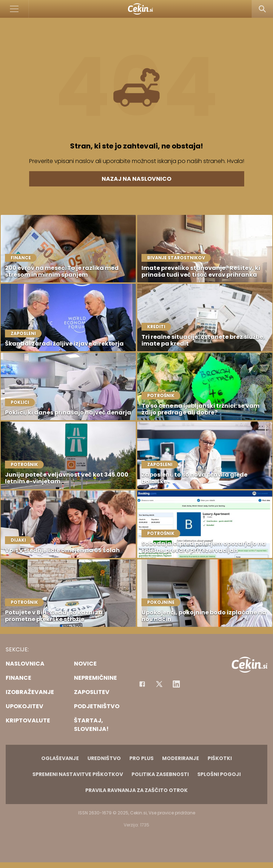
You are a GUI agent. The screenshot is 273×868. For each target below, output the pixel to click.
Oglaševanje (60, 758)
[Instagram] (176, 684)
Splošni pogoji (219, 774)
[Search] (262, 9)
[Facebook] (142, 684)
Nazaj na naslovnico (136, 179)
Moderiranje (181, 758)
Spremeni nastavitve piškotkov (78, 774)
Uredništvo (104, 758)
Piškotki (220, 758)
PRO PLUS (141, 758)
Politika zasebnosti (160, 774)
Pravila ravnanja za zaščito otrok (136, 790)
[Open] (14, 9)
